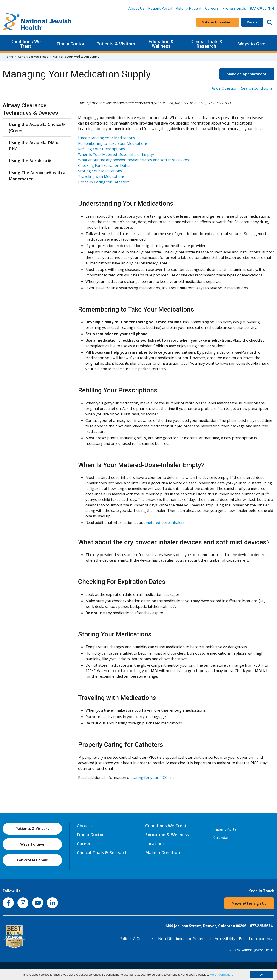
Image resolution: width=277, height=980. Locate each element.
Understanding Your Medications (107, 138)
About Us (136, 8)
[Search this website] (270, 22)
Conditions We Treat (25, 44)
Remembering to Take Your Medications (113, 143)
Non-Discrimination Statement (185, 939)
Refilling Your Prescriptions (102, 149)
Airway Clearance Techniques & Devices (30, 109)
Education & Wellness (161, 44)
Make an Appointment (218, 22)
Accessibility (225, 939)
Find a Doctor (71, 44)
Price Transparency (256, 939)
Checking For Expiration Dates (104, 165)
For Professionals (32, 860)
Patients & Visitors (116, 44)
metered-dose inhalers (165, 523)
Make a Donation (163, 852)
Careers (213, 8)
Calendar (221, 838)
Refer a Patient (189, 8)
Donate (252, 22)
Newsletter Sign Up (249, 903)
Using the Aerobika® (30, 161)
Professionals (234, 8)
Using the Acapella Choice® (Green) (37, 127)
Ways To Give (32, 844)
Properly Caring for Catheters (104, 182)
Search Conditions (257, 88)
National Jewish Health (257, 950)
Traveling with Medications (101, 176)
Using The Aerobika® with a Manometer (37, 176)
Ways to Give (252, 44)
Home (9, 57)
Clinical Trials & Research (206, 44)
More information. (221, 975)
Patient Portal (160, 8)
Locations (155, 844)
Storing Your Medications (100, 171)
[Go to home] (37, 22)
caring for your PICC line (154, 778)
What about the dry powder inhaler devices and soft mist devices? (134, 160)
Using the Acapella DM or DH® (34, 146)
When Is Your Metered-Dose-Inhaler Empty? (116, 154)
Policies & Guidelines (137, 939)
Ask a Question (225, 88)
